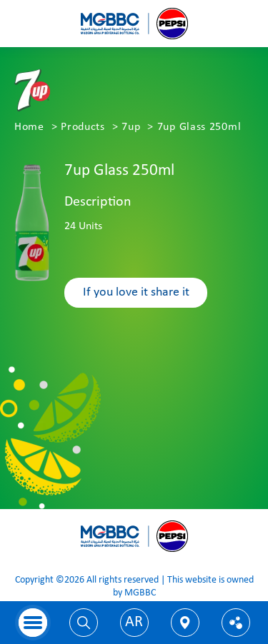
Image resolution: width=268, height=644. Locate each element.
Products (83, 127)
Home (29, 127)
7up (131, 127)
